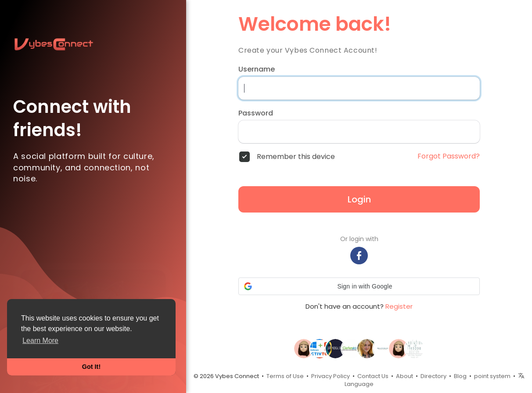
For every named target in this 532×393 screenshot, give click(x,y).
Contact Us (373, 376)
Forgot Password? (449, 156)
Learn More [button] (40, 341)
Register (399, 306)
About (404, 376)
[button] (359, 286)
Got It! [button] (91, 367)
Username (257, 69)
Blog (460, 376)
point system (492, 376)
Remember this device (296, 157)
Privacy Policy (331, 376)
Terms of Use (285, 376)
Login (359, 199)
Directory (433, 376)
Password (256, 113)
